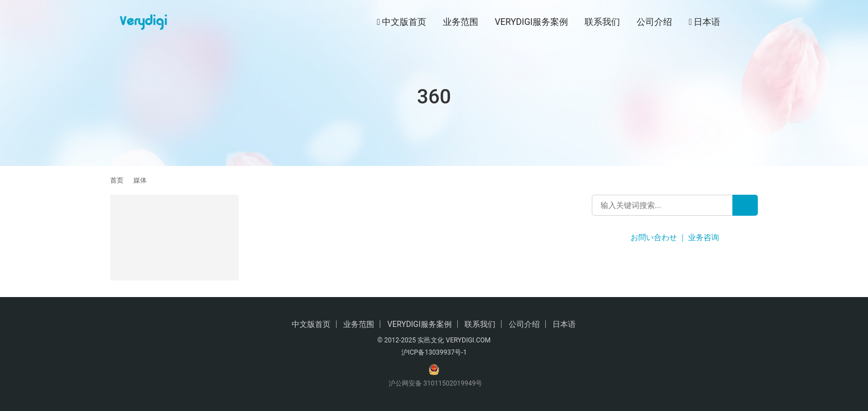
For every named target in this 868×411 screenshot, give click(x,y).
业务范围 (461, 22)
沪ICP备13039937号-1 (434, 352)
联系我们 (602, 22)
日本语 (704, 22)
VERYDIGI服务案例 (531, 22)
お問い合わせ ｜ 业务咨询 (675, 237)
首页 (117, 180)
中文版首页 (402, 22)
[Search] (745, 205)
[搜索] (753, 22)
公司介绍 (654, 22)
